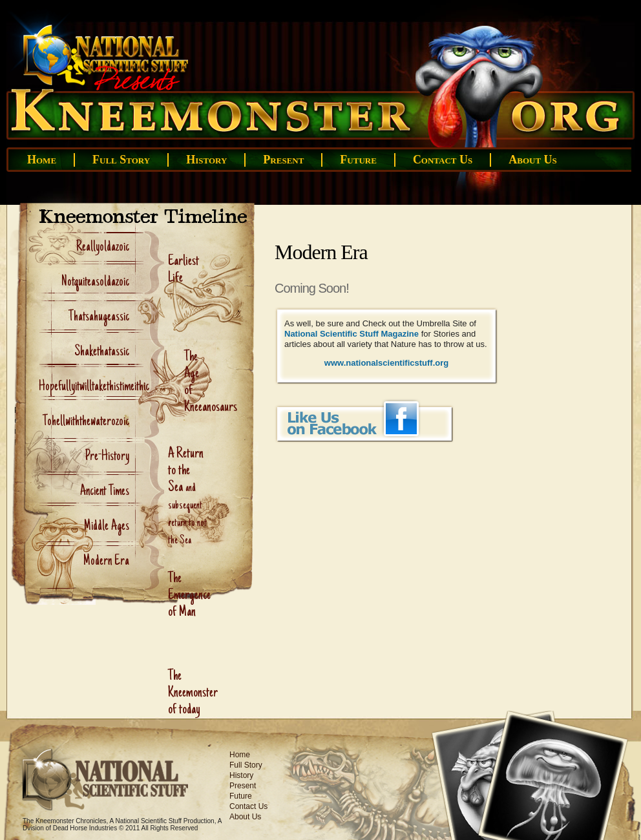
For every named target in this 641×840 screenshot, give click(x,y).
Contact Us (443, 160)
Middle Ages (107, 527)
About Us (533, 160)
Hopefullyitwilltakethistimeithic (94, 387)
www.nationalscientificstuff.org (386, 363)
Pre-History (107, 457)
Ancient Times (105, 492)
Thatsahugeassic (99, 317)
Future (358, 160)
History (206, 160)
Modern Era (106, 562)
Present (283, 160)
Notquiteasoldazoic (95, 282)
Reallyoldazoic (103, 247)
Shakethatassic (102, 352)
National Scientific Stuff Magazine (352, 334)
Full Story (121, 160)
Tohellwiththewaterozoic (86, 422)
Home (42, 160)
